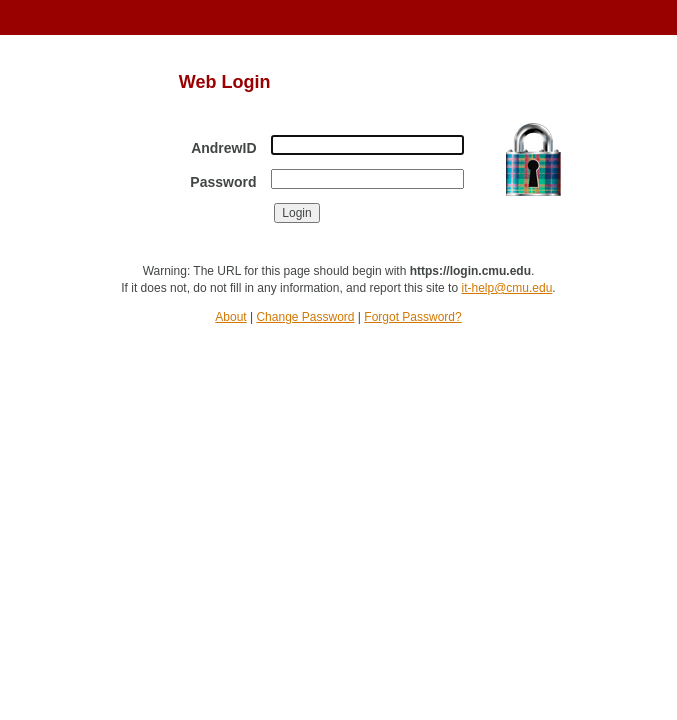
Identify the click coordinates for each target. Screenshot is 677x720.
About (230, 317)
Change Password (305, 317)
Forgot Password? (412, 317)
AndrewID (223, 148)
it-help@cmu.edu (506, 288)
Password (223, 182)
